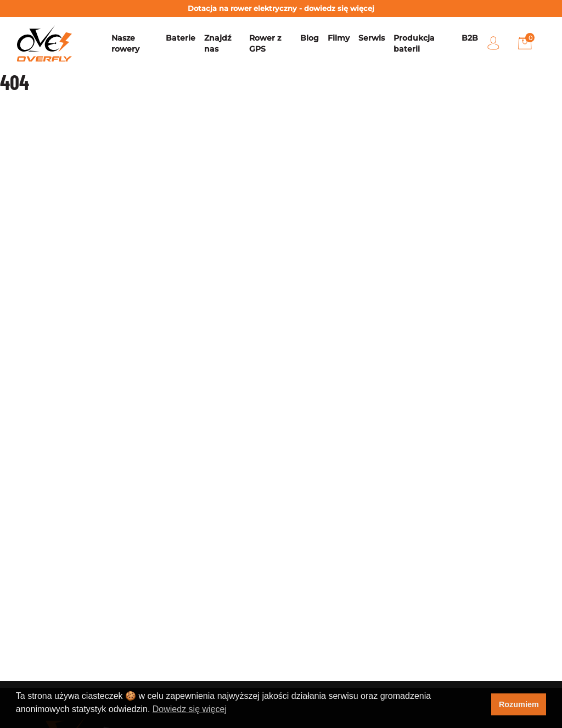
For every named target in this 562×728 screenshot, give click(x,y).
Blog (310, 38)
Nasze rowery (125, 43)
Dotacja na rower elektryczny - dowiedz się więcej (281, 8)
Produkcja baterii (414, 43)
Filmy (339, 38)
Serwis (372, 38)
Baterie (181, 38)
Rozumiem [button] (519, 704)
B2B (470, 38)
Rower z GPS (265, 43)
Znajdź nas (218, 43)
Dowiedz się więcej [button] (190, 709)
